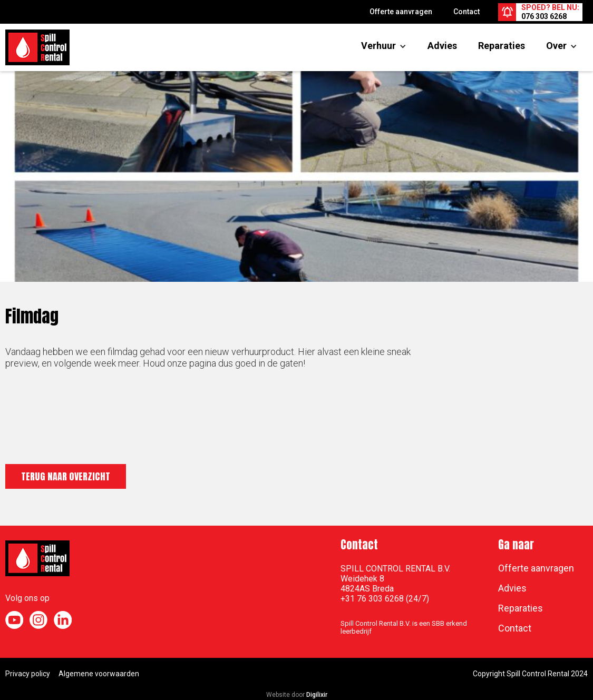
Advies (442, 46)
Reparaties (502, 46)
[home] (37, 47)
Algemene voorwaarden (99, 674)
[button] (378, 46)
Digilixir (317, 695)
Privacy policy (28, 674)
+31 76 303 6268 (372, 599)
